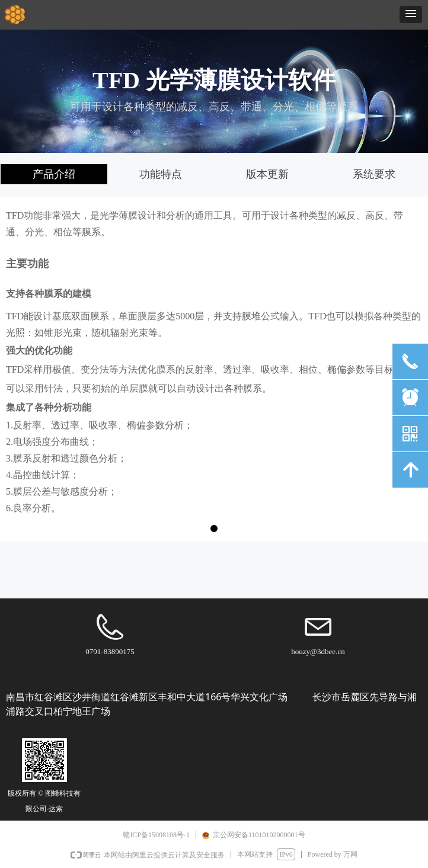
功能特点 (161, 174)
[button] (411, 15)
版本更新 (267, 174)
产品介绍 (54, 174)
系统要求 (374, 174)
